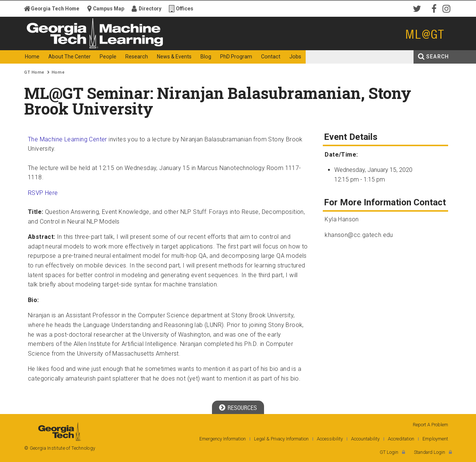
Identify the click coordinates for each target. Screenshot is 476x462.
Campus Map (109, 9)
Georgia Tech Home (55, 9)
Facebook (433, 8)
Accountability (365, 439)
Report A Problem (430, 425)
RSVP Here (43, 193)
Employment (435, 439)
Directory (150, 9)
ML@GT (425, 34)
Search (438, 57)
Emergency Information (223, 439)
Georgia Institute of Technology (53, 44)
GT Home (34, 72)
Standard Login (430, 452)
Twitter (418, 8)
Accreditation (401, 439)
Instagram (448, 8)
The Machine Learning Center (67, 139)
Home (58, 72)
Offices (185, 9)
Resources (242, 408)
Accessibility (330, 439)
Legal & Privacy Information (281, 439)
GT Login (389, 452)
